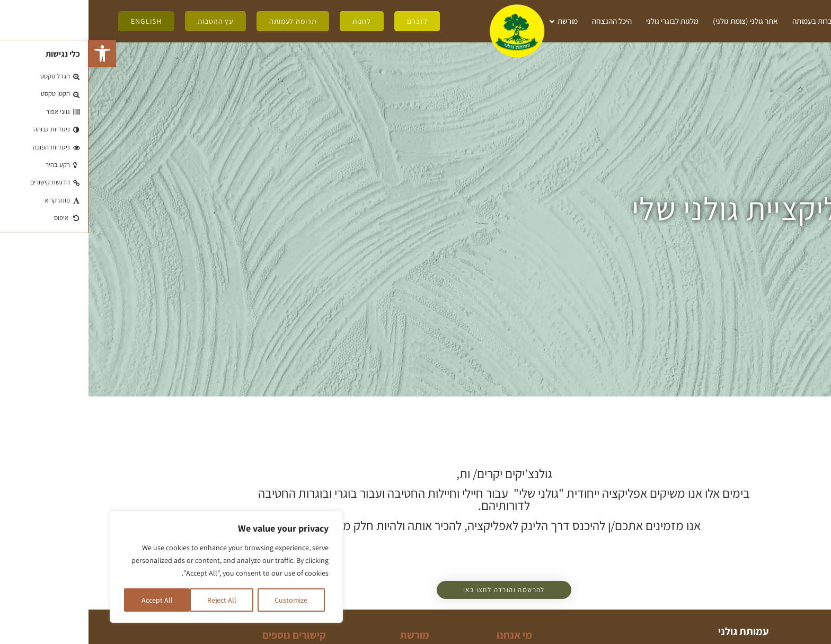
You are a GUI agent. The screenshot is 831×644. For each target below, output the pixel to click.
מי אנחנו (781, 21)
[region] (138, 567)
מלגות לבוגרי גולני (584, 21)
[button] (14, 54)
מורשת (474, 21)
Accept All (68, 600)
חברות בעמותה (726, 21)
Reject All (133, 600)
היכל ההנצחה (523, 21)
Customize (202, 600)
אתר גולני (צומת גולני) (657, 21)
